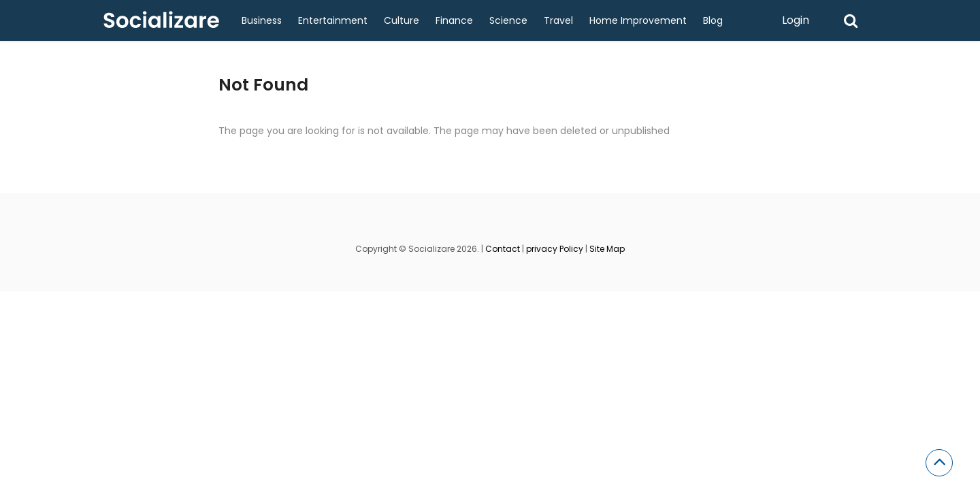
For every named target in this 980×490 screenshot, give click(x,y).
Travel (558, 20)
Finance (454, 20)
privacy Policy (555, 249)
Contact (503, 249)
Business (262, 20)
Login (796, 20)
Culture (402, 20)
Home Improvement (638, 20)
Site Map (607, 249)
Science (508, 20)
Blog (713, 20)
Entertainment (333, 20)
